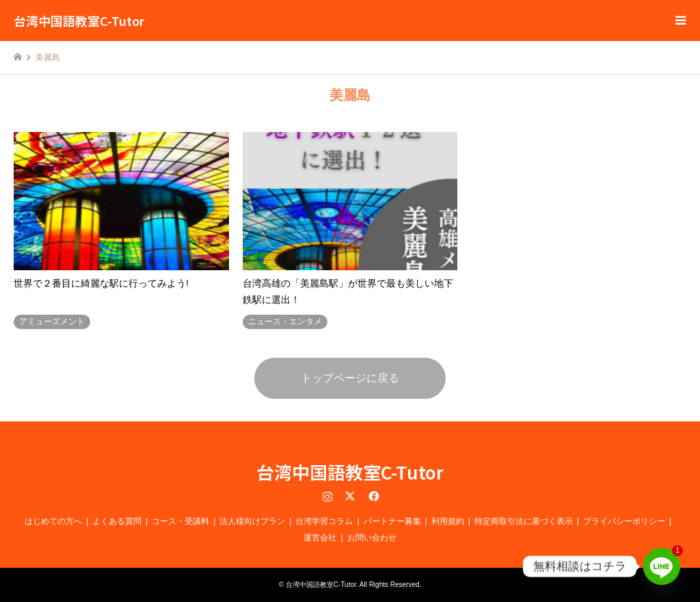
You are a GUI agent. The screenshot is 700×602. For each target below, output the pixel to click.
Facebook (373, 496)
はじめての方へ (53, 521)
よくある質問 (117, 521)
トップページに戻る (350, 378)
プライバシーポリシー (624, 521)
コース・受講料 (180, 521)
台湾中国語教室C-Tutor (350, 472)
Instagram (327, 496)
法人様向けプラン (252, 521)
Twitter (350, 496)
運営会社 (320, 538)
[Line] (662, 566)
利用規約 (448, 521)
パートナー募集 (392, 521)
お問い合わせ (372, 538)
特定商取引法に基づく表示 (524, 521)
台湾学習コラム (324, 521)
